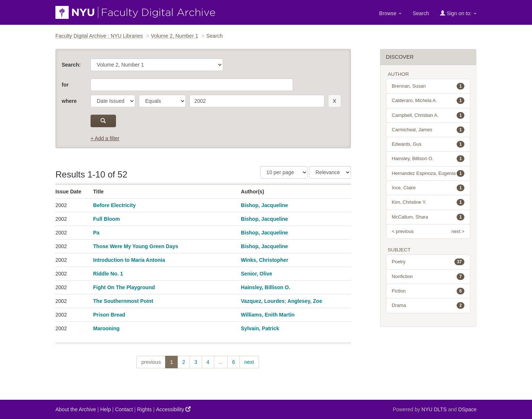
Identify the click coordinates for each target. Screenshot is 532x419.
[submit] (103, 121)
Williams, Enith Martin (268, 315)
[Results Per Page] (284, 172)
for (65, 85)
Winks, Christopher (265, 260)
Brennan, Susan (428, 86)
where (69, 101)
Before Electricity (114, 205)
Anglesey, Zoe (305, 301)
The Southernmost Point (123, 301)
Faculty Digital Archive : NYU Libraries (99, 36)
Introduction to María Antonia (129, 260)
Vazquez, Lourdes (263, 301)
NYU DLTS (434, 409)
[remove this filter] (335, 101)
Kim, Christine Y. (428, 202)
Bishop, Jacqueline (265, 205)
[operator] (162, 101)
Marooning (106, 328)
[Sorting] (330, 172)
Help (105, 409)
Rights (144, 409)
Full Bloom (106, 219)
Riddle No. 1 (108, 274)
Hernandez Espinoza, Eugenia (428, 173)
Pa (96, 233)
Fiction (428, 291)
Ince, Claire (428, 188)
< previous (403, 231)
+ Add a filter (105, 138)
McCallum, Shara (428, 217)
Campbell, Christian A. (428, 115)
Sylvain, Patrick (260, 328)
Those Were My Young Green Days (136, 246)
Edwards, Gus (428, 144)
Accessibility (173, 409)
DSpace (467, 409)
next (249, 362)
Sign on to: (458, 13)
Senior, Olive (257, 274)
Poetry (428, 262)
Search (421, 13)
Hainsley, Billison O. (266, 287)
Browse (390, 13)
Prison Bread (109, 315)
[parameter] (113, 101)
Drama (428, 305)
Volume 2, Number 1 (175, 36)
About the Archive (76, 409)
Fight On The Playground (124, 287)
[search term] (257, 101)
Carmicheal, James (428, 130)
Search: (71, 65)
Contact (124, 409)
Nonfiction (428, 277)
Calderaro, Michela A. (428, 101)
